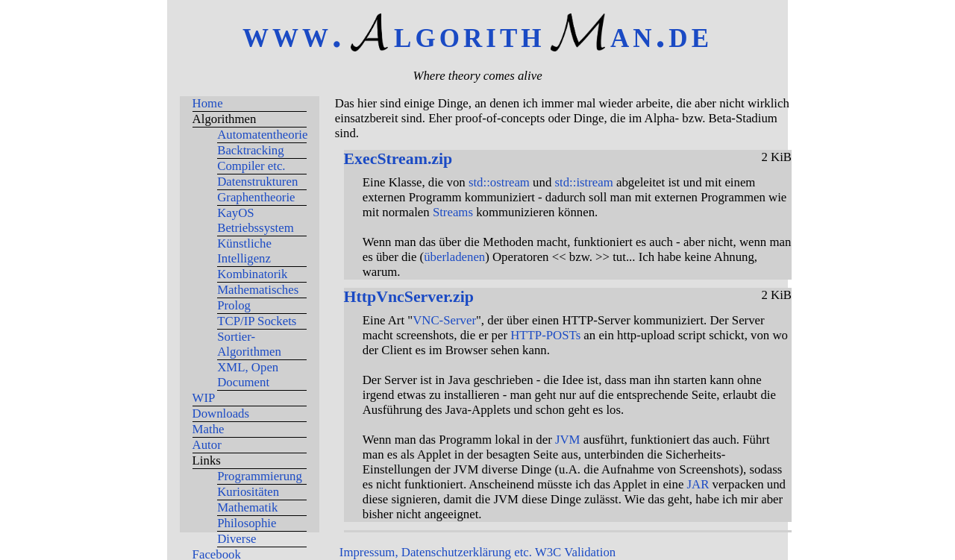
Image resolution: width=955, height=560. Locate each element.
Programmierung (260, 476)
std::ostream (499, 182)
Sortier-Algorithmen (249, 344)
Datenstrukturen (257, 182)
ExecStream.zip (398, 159)
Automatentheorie (262, 135)
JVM (568, 440)
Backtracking (250, 150)
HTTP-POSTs (545, 335)
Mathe (209, 429)
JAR (698, 484)
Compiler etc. (251, 166)
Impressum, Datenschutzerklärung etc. (436, 552)
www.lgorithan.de (477, 34)
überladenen (454, 257)
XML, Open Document (248, 375)
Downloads (221, 413)
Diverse (237, 539)
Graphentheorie (256, 197)
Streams (453, 212)
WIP (204, 398)
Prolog (234, 305)
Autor (207, 445)
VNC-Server (444, 320)
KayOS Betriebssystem (256, 220)
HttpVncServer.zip (409, 297)
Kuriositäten (248, 492)
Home (208, 103)
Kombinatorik (252, 274)
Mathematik (247, 507)
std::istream (583, 182)
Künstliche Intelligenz (244, 251)
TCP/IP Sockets (257, 321)
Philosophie (247, 523)
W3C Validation (575, 552)
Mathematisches (258, 290)
